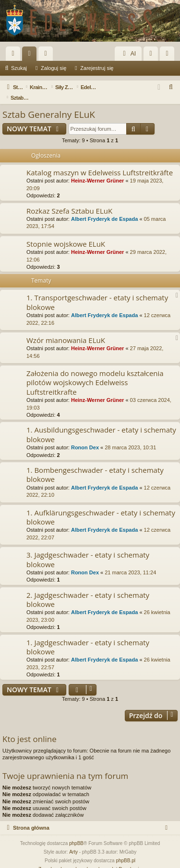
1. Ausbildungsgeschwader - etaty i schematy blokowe (101, 424)
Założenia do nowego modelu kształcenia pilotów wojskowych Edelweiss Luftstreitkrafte (95, 372)
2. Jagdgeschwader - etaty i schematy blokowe (88, 589)
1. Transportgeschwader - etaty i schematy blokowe (97, 291)
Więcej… (15, 56)
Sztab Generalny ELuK (49, 104)
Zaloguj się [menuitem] (153, 56)
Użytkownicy (48, 56)
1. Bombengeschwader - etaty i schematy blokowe (95, 464)
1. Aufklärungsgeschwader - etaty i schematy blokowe (101, 507)
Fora (31, 56)
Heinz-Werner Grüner (97, 170)
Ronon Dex (85, 437)
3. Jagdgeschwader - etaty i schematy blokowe (88, 549)
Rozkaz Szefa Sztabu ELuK (69, 200)
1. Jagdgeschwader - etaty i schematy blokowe (88, 636)
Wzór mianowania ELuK (66, 330)
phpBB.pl (126, 850)
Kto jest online (30, 728)
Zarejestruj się (97, 68)
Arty (73, 841)
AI (128, 54)
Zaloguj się (54, 68)
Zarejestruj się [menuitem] (169, 56)
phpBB (76, 833)
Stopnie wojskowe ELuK (66, 233)
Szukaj (19, 68)
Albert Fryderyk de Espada (104, 208)
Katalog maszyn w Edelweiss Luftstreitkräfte (100, 162)
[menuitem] (171, 87)
